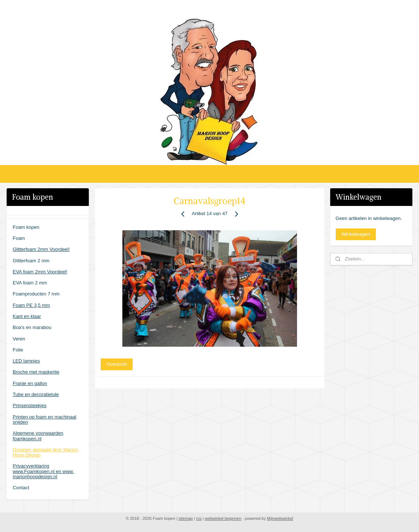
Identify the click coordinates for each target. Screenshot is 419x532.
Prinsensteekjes (29, 405)
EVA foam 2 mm (30, 283)
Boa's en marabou (32, 327)
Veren (19, 339)
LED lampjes (26, 361)
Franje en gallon (30, 383)
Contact (21, 488)
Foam (19, 238)
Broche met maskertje (36, 372)
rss (199, 518)
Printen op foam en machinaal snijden (44, 419)
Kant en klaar (27, 316)
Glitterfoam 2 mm (31, 261)
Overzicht (117, 364)
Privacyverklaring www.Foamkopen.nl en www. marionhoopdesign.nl (43, 471)
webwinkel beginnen (223, 518)
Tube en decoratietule (36, 394)
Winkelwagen (356, 234)
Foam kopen (26, 227)
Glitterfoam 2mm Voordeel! (41, 249)
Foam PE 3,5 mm (31, 305)
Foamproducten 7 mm (36, 294)
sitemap (186, 518)
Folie (18, 350)
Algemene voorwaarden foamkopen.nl (38, 436)
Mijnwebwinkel (280, 518)
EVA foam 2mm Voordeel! (40, 272)
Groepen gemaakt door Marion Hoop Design (45, 452)
